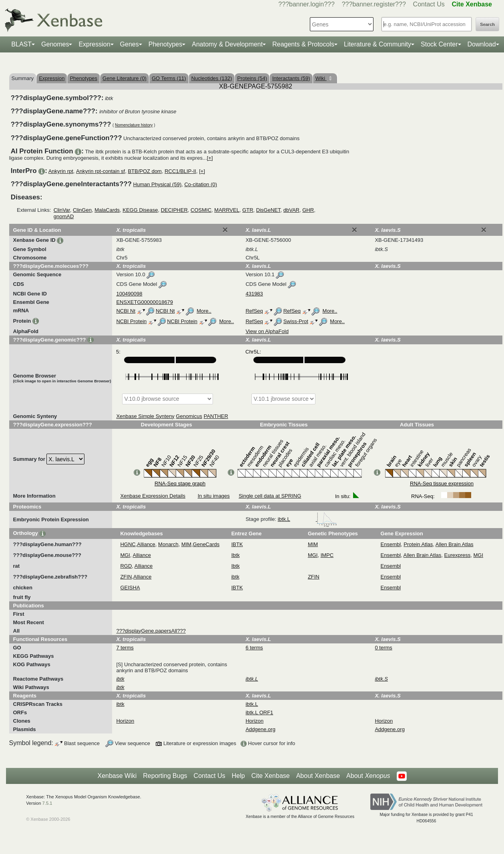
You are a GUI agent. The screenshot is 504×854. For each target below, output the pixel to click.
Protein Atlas (418, 544)
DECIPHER (174, 210)
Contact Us (429, 4)
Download (482, 44)
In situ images (214, 496)
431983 (254, 294)
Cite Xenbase (271, 776)
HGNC (128, 544)
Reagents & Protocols (303, 44)
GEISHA (130, 588)
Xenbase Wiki (117, 776)
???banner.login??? (306, 4)
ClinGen (82, 210)
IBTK (237, 544)
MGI (125, 555)
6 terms (254, 648)
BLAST (21, 44)
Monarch (168, 544)
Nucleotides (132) (212, 78)
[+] (210, 158)
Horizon (125, 721)
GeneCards (206, 544)
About (368, 776)
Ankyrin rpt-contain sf (100, 171)
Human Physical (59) (158, 184)
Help (238, 776)
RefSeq (254, 311)
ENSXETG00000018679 (145, 302)
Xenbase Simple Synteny (145, 416)
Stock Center (439, 44)
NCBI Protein (131, 321)
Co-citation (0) (201, 184)
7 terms (125, 648)
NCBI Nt (126, 311)
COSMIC (201, 210)
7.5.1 (47, 803)
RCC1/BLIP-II (180, 171)
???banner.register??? (374, 4)
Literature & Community (377, 44)
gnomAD (64, 216)
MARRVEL (227, 210)
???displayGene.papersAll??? (151, 631)
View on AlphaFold (267, 331)
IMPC (327, 555)
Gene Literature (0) (124, 78)
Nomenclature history (134, 125)
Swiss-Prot (296, 321)
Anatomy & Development (227, 44)
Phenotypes (166, 44)
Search (487, 24)
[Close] (225, 230)
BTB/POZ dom (145, 171)
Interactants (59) (291, 78)
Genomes (55, 44)
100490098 (129, 294)
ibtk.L (308, 519)
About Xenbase (318, 776)
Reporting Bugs (165, 776)
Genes (130, 44)
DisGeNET (268, 210)
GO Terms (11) (169, 78)
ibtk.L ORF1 (259, 712)
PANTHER (216, 416)
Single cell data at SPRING (270, 496)
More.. (204, 311)
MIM (186, 544)
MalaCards (107, 210)
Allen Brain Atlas (455, 544)
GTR (248, 210)
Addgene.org (260, 729)
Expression (94, 44)
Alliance (146, 544)
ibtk (235, 577)
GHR (308, 210)
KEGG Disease (140, 210)
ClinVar (62, 210)
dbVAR (291, 210)
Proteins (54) (252, 78)
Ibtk (236, 555)
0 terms (383, 648)
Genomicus (189, 416)
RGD (126, 566)
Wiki (321, 78)
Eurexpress (458, 555)
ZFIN (126, 577)
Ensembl (391, 544)
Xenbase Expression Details (153, 496)
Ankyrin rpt (61, 171)
